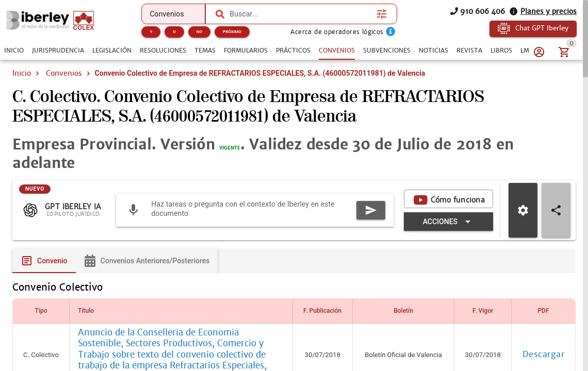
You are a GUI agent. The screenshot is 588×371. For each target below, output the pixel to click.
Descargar (544, 356)
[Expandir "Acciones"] (448, 222)
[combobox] (300, 14)
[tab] (14, 50)
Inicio (22, 73)
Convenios (64, 73)
